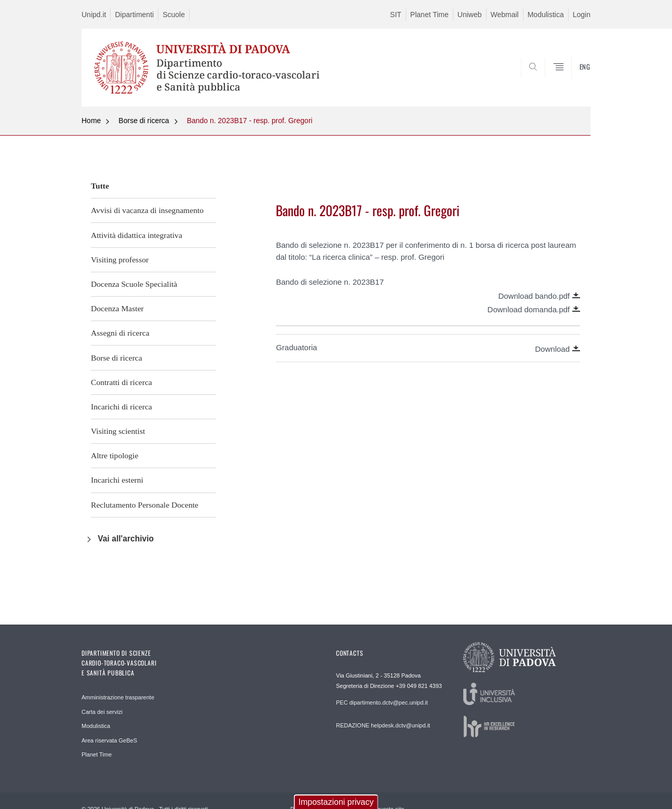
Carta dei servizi (102, 712)
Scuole (174, 15)
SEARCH (572, 82)
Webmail (505, 15)
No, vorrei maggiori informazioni (126, 743)
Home (91, 121)
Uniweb (470, 15)
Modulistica (546, 15)
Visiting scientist (118, 431)
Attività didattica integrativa (137, 235)
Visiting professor (120, 260)
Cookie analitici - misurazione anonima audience (172, 775)
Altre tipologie (115, 455)
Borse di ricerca (144, 121)
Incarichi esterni (117, 480)
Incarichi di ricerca (122, 407)
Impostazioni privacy (336, 717)
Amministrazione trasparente (118, 697)
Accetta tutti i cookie (472, 796)
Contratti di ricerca (122, 382)
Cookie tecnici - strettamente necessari (153, 764)
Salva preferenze (105, 796)
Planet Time (429, 15)
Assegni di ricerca (120, 333)
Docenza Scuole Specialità (134, 284)
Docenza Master (117, 308)
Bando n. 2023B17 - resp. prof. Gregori (250, 121)
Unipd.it (94, 15)
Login (582, 15)
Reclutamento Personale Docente (145, 505)
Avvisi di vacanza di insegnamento (147, 210)
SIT (396, 15)
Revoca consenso (562, 796)
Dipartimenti (134, 15)
